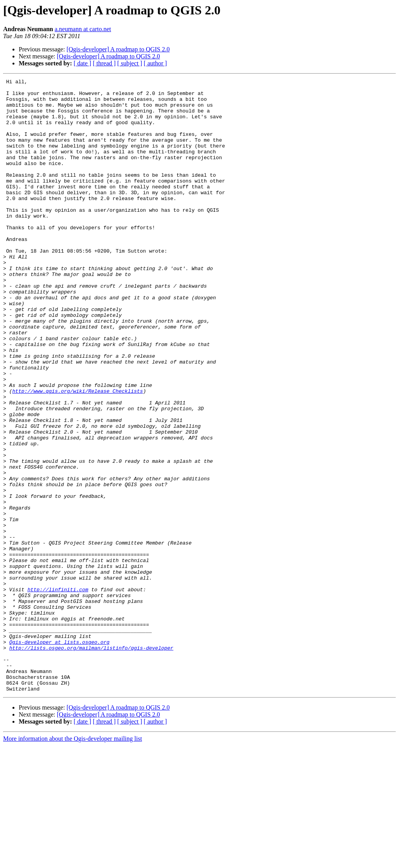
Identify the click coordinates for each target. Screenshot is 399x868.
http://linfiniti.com (58, 692)
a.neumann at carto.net (83, 29)
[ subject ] (130, 63)
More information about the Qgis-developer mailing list (72, 861)
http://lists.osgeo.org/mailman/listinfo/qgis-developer (91, 762)
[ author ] (155, 63)
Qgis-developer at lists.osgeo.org (59, 755)
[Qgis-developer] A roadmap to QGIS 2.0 (118, 49)
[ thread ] (104, 63)
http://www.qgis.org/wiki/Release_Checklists (77, 454)
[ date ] (82, 63)
